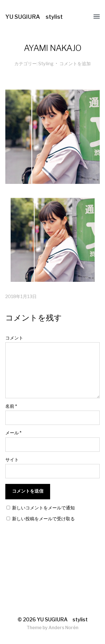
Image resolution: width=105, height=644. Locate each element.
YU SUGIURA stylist (34, 17)
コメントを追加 (75, 64)
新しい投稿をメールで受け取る (43, 519)
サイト (12, 460)
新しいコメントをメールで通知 (43, 508)
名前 (11, 406)
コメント (14, 338)
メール (13, 433)
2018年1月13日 (21, 296)
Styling (46, 64)
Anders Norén (63, 628)
